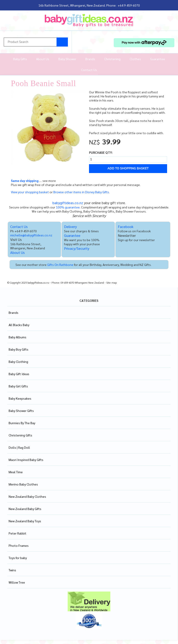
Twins (12, 570)
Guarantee (158, 59)
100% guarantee (68, 207)
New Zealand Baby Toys (25, 521)
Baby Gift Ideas (19, 374)
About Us (43, 59)
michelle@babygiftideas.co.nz (31, 235)
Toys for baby (18, 558)
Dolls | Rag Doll (19, 447)
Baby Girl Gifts (18, 386)
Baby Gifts (20, 59)
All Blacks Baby (19, 325)
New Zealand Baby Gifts (25, 509)
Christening (112, 59)
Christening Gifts (20, 435)
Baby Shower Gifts (21, 411)
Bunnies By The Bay (22, 423)
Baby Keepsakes (20, 398)
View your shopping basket (30, 192)
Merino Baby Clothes (23, 484)
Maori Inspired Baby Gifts (26, 460)
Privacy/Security (77, 248)
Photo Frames (19, 545)
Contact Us (89, 70)
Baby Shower (67, 59)
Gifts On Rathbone (60, 265)
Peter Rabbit (17, 533)
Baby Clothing (18, 362)
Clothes (135, 59)
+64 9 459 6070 (129, 5)
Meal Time (16, 472)
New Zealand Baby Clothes (27, 496)
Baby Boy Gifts (19, 349)
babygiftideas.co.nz (68, 203)
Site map (111, 283)
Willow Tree (17, 582)
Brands (90, 59)
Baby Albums (17, 337)
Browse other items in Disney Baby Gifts (81, 192)
